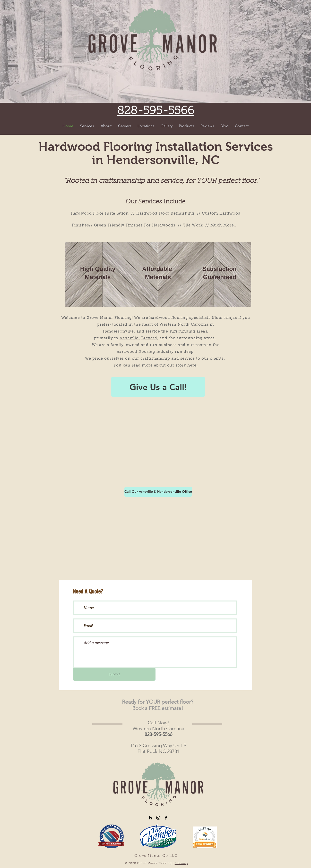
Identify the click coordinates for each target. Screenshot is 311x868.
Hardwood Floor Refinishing (165, 214)
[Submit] (114, 674)
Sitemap (181, 863)
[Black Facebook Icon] (166, 818)
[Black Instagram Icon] (158, 818)
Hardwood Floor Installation (100, 214)
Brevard (149, 338)
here (192, 366)
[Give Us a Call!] (158, 387)
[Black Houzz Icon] (150, 818)
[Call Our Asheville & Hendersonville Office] (158, 492)
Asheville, (130, 338)
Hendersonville (118, 332)
